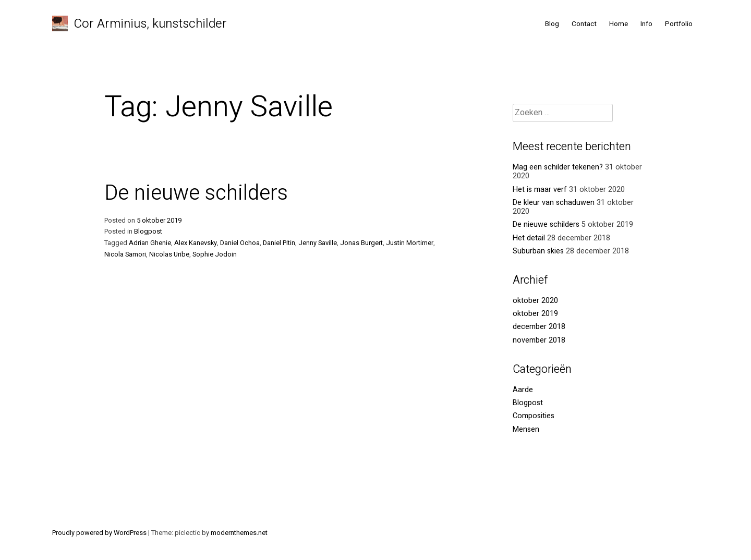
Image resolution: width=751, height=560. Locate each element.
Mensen (526, 429)
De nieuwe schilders (196, 193)
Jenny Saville (318, 243)
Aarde (523, 390)
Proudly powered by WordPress (100, 533)
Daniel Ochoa (240, 243)
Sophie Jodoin (215, 254)
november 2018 (539, 340)
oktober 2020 (535, 301)
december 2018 (539, 327)
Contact (584, 24)
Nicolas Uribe (169, 254)
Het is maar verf (540, 190)
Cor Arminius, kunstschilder (150, 24)
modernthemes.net (239, 533)
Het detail (529, 238)
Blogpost (148, 232)
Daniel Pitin (279, 243)
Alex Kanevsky (196, 243)
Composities (534, 416)
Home (619, 24)
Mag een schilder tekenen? (558, 167)
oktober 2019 (535, 314)
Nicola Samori (125, 254)
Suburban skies (538, 251)
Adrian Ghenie (150, 243)
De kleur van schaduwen (554, 203)
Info (646, 24)
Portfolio (679, 24)
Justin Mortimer (410, 243)
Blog (552, 24)
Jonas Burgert (361, 243)
